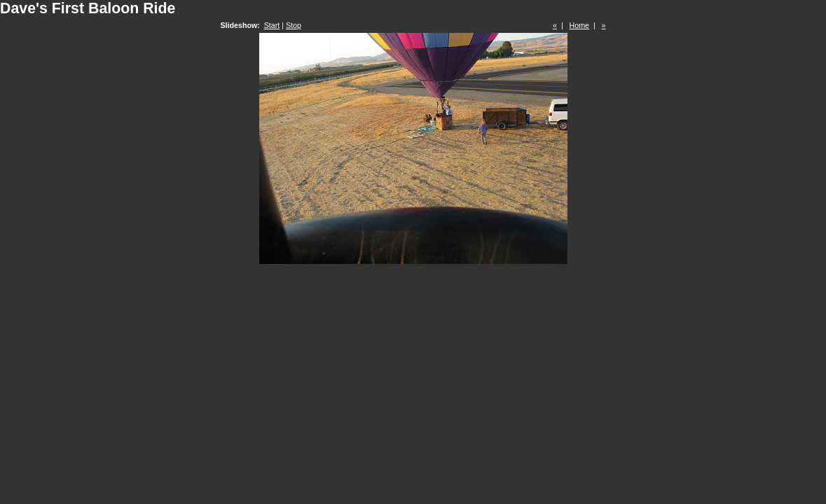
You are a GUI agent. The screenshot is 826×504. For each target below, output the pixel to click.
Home (579, 25)
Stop (294, 25)
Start (272, 25)
